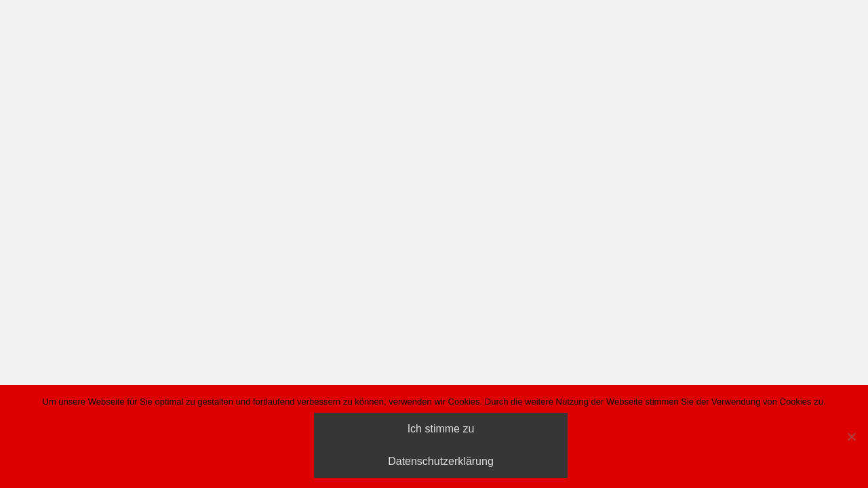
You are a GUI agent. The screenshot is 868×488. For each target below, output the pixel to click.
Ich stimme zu (441, 429)
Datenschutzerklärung (441, 461)
